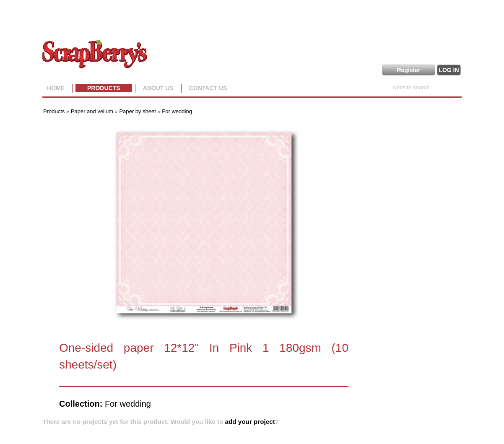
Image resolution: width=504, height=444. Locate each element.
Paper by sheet (137, 111)
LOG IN (449, 70)
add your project (250, 422)
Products (104, 88)
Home (56, 88)
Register (408, 70)
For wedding (177, 111)
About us (158, 88)
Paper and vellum (92, 111)
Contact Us (208, 88)
